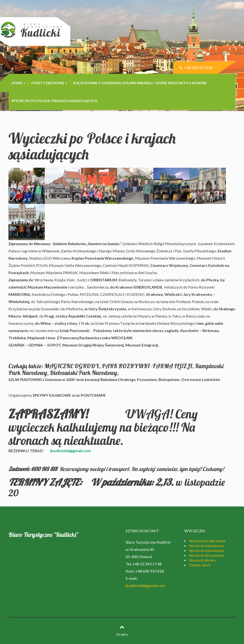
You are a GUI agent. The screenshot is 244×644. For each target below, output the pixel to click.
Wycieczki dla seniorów (207, 555)
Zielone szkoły (200, 565)
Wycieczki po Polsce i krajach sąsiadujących (54, 101)
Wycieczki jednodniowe (207, 551)
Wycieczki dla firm (202, 560)
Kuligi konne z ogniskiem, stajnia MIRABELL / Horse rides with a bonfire (140, 83)
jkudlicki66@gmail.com (71, 451)
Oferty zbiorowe (49, 83)
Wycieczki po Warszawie (207, 541)
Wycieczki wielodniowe (207, 546)
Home (18, 83)
